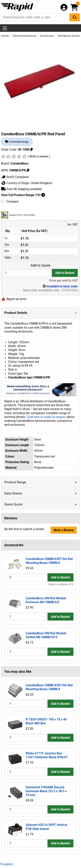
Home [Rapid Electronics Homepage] (5, 36)
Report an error (14, 299)
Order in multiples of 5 (61, 584)
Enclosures (47, 36)
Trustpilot (6, 864)
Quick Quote (13, 504)
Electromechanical (25, 36)
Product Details (16, 313)
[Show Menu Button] (5, 28)
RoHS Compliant (15, 177)
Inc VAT (40, 224)
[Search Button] (75, 17)
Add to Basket (65, 273)
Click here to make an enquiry (46, 417)
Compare (10, 201)
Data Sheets (13, 493)
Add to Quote (40, 265)
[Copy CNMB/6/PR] (28, 170)
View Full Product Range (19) (23, 195)
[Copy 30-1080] (31, 149)
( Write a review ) (39, 156)
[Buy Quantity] (28, 273)
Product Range (15, 482)
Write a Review (64, 530)
